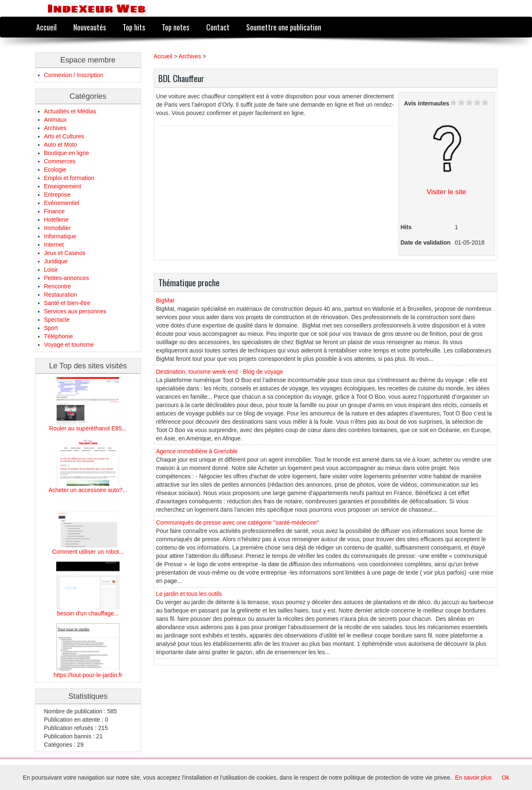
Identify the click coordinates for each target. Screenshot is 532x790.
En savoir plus (473, 777)
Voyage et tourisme (69, 345)
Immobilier (58, 228)
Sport (51, 328)
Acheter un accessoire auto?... (88, 490)
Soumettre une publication (284, 27)
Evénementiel (62, 203)
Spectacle (57, 320)
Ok (505, 777)
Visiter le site (446, 192)
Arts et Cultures (64, 136)
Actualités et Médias (70, 111)
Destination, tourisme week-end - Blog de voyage (220, 372)
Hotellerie (56, 220)
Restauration (61, 295)
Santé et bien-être (67, 303)
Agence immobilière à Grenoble (197, 451)
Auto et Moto (61, 145)
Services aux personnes (75, 311)
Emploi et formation (69, 178)
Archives (55, 128)
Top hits (134, 27)
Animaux (55, 120)
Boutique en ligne (67, 153)
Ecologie (55, 170)
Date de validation (426, 242)
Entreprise (57, 195)
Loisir (51, 270)
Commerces (60, 161)
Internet (54, 245)
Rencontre (58, 286)
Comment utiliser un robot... (88, 552)
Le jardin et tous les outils (189, 594)
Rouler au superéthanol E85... (88, 428)
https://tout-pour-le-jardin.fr (88, 675)
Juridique (56, 261)
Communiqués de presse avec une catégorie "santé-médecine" (238, 522)
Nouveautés (90, 27)
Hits (406, 227)
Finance (55, 211)
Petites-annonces (67, 278)
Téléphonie (59, 336)
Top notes (175, 27)
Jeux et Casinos (65, 253)
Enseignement (63, 186)
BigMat (165, 300)
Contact (218, 27)
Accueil (46, 27)
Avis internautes (427, 103)
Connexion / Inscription (74, 75)
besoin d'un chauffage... (88, 613)
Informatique (60, 236)
